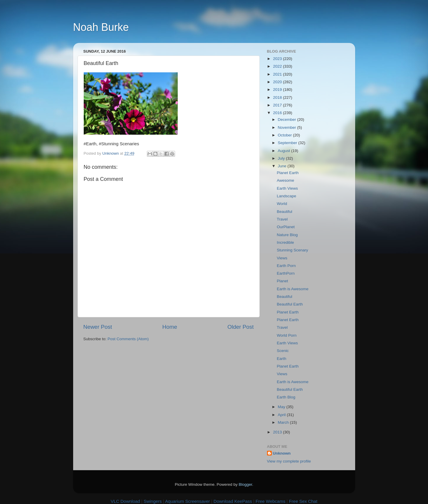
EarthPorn (286, 273)
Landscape (286, 196)
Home (170, 327)
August (285, 151)
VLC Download (125, 501)
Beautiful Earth (290, 304)
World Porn (287, 335)
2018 (278, 97)
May (282, 407)
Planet (282, 281)
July (282, 158)
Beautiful (285, 212)
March (284, 422)
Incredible (285, 242)
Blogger (246, 484)
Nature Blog (287, 235)
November (288, 127)
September (288, 143)
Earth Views (287, 188)
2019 (278, 90)
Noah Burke (101, 27)
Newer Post (98, 327)
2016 (278, 113)
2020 (278, 82)
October (286, 135)
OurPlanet (286, 227)
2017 (278, 105)
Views (282, 258)
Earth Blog (286, 397)
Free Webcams (270, 501)
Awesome (285, 180)
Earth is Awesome (293, 289)
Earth (281, 359)
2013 (278, 432)
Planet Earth (288, 173)
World (282, 204)
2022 (278, 66)
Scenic (283, 351)
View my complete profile (289, 461)
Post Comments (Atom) (128, 339)
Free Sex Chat (303, 501)
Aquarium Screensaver (188, 501)
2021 (278, 74)
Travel (282, 219)
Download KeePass (233, 501)
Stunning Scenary (292, 250)
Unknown (282, 453)
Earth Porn (286, 266)
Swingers (153, 501)
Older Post (240, 327)
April (282, 415)
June (283, 166)
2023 (278, 59)
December (288, 120)
